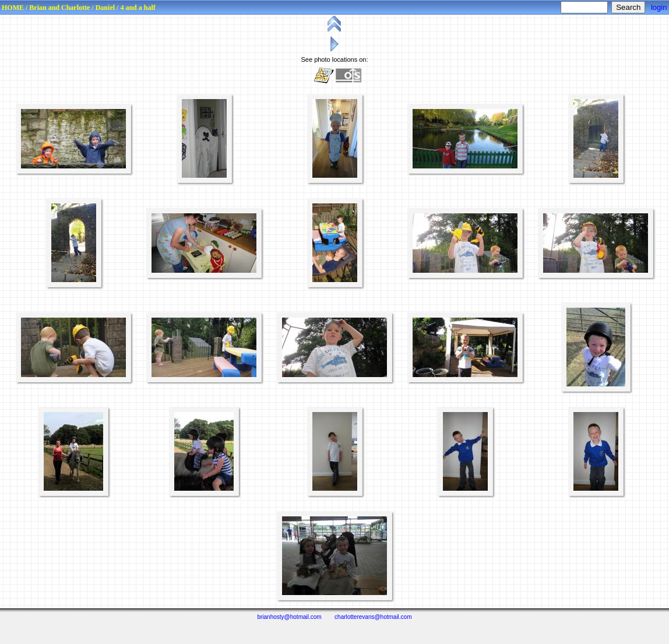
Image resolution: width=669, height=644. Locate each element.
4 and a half (138, 8)
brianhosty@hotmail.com (289, 617)
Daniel (105, 8)
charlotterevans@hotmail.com (373, 617)
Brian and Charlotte (59, 8)
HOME (13, 8)
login (659, 7)
